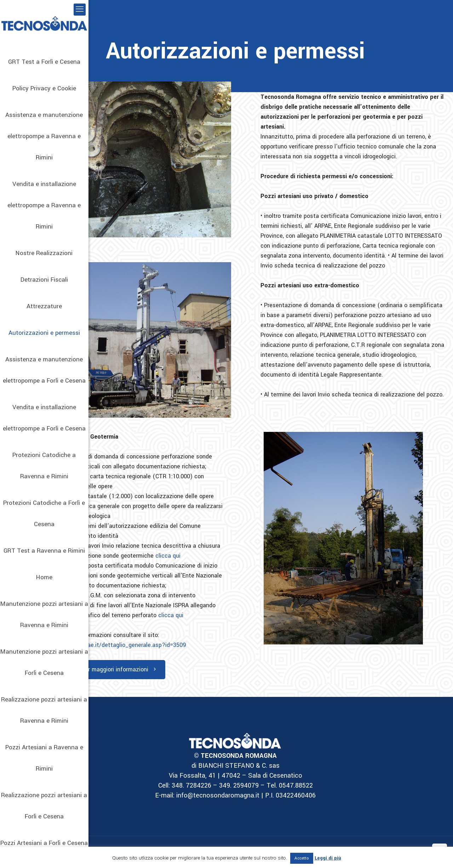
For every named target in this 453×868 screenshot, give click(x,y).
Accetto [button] (302, 858)
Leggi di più (328, 858)
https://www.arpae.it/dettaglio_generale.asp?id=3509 (115, 645)
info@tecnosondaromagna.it (217, 795)
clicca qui (168, 556)
